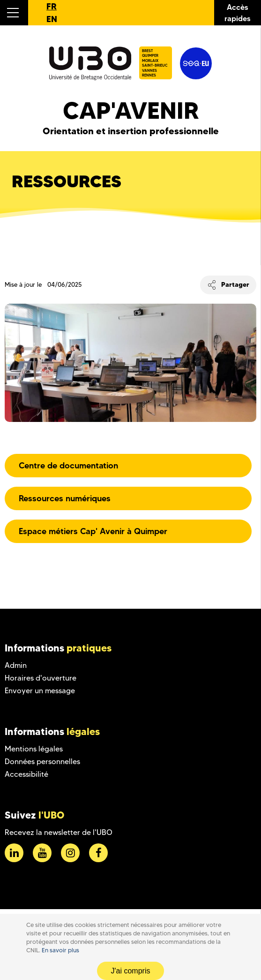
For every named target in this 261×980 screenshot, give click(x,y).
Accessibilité (26, 774)
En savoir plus (60, 950)
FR (52, 6)
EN (52, 19)
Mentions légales (34, 749)
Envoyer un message (40, 691)
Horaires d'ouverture (41, 678)
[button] (14, 13)
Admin (16, 665)
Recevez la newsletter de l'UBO (59, 832)
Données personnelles (42, 762)
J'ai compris (131, 971)
